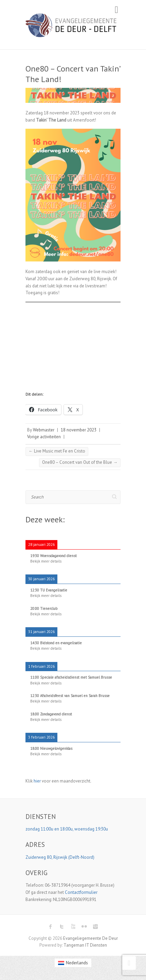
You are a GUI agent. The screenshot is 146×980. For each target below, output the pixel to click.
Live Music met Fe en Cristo (57, 451)
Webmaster (44, 430)
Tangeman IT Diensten (85, 945)
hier (37, 781)
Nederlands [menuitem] (77, 963)
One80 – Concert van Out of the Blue (80, 462)
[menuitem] (73, 963)
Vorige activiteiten (44, 437)
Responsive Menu (116, 10)
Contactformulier (81, 892)
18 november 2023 (79, 430)
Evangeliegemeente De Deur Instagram (95, 927)
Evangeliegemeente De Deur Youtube (73, 927)
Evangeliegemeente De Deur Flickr (84, 927)
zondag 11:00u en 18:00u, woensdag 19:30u (67, 829)
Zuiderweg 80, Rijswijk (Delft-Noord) (60, 857)
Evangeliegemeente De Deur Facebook (51, 927)
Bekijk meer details (46, 561)
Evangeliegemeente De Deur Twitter (62, 927)
